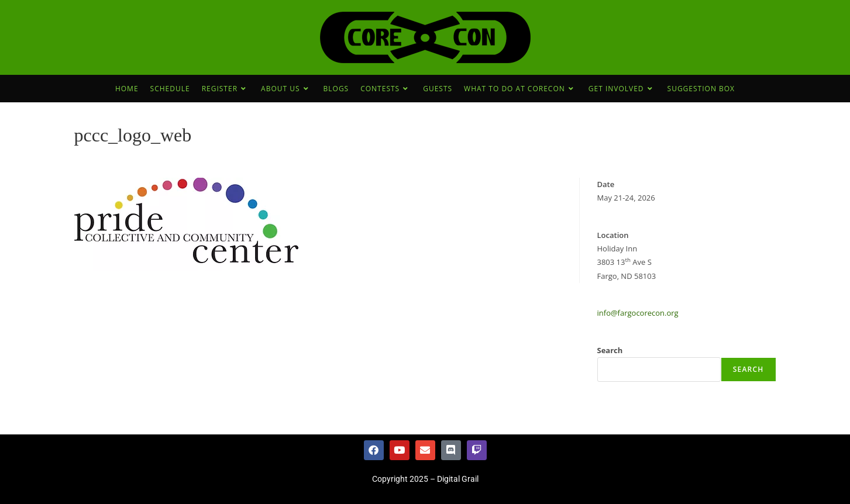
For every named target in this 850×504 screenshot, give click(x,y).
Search (610, 350)
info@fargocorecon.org (638, 313)
